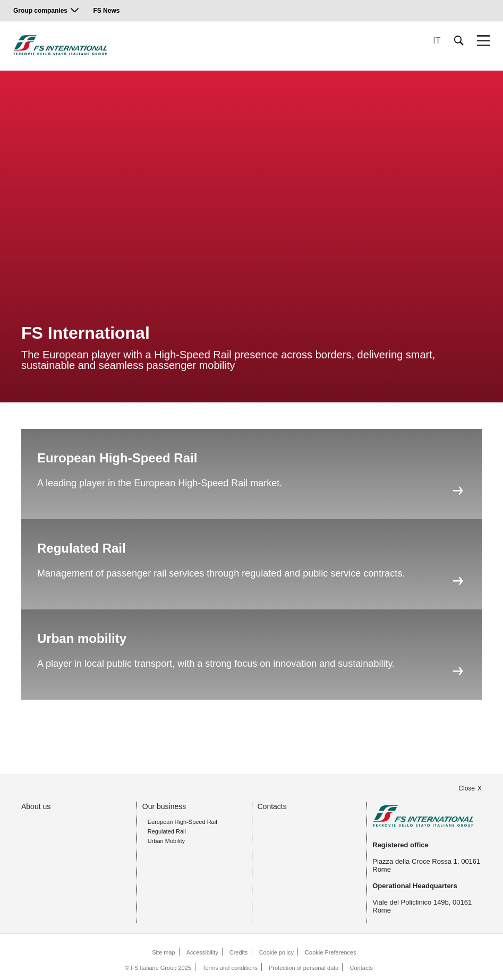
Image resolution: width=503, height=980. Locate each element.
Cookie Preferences (331, 952)
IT (437, 41)
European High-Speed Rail (182, 822)
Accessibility (202, 952)
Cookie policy (276, 952)
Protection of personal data (304, 968)
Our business (164, 806)
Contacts (272, 806)
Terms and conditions (230, 968)
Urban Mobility (166, 841)
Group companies (40, 11)
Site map (163, 952)
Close (467, 788)
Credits (239, 952)
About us (36, 806)
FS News (106, 11)
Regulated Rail (167, 831)
